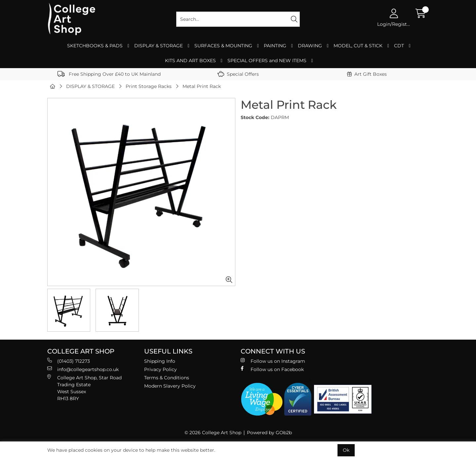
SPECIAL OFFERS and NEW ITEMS (267, 61)
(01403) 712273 (69, 361)
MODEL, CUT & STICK (358, 46)
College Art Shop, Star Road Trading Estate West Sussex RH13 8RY (84, 388)
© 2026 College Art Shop (213, 433)
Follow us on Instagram (273, 361)
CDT (399, 46)
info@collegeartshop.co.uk (83, 369)
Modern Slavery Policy (170, 386)
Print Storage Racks (149, 86)
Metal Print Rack (202, 86)
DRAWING (310, 46)
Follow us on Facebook (272, 369)
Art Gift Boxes (367, 74)
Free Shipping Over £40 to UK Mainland (109, 74)
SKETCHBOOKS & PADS (95, 46)
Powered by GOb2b (269, 433)
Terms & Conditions (167, 378)
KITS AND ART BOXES (190, 61)
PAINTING (275, 46)
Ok (346, 450)
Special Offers (238, 74)
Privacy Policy (160, 369)
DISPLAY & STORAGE (159, 46)
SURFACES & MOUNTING (223, 46)
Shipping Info (160, 361)
